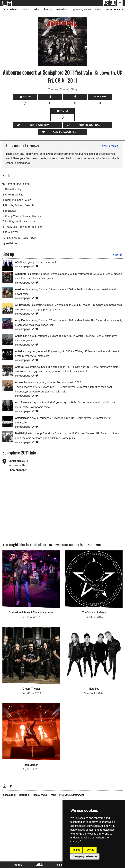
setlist (37, 9)
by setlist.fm (10, 243)
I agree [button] (76, 850)
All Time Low (23, 305)
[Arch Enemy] (8, 406)
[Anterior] (8, 355)
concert (29, 72)
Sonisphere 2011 (18, 461)
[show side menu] (120, 3)
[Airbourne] (8, 277)
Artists (39, 864)
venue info (62, 9)
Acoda (19, 262)
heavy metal (40, 795)
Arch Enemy (22, 403)
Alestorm (20, 289)
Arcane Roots (23, 382)
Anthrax (20, 367)
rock (53, 795)
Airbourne (12, 72)
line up (48, 9)
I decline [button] (90, 850)
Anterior (20, 351)
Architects (21, 418)
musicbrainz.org (74, 795)
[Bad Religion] (8, 437)
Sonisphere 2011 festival (66, 72)
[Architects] (8, 421)
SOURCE (63, 19)
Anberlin (20, 336)
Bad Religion (22, 434)
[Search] (106, 3)
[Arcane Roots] (8, 386)
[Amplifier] (8, 324)
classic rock (9, 795)
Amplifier (20, 320)
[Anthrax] (8, 370)
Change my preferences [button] (85, 856)
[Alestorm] (8, 293)
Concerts (62, 864)
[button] (113, 4)
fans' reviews (10, 9)
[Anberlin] (8, 339)
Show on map (17, 470)
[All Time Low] (8, 308)
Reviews (18, 864)
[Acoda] (8, 265)
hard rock (25, 795)
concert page (22, 266)
